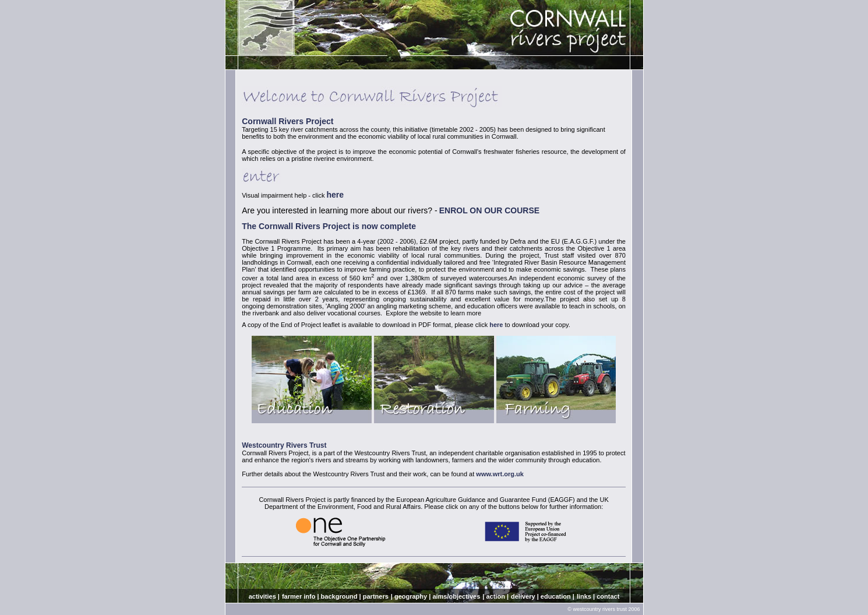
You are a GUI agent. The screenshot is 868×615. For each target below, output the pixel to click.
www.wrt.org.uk (500, 474)
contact (608, 596)
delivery (523, 596)
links (584, 596)
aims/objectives (456, 596)
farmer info (299, 596)
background (339, 596)
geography (411, 596)
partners (376, 596)
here (336, 195)
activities (262, 596)
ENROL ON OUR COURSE (489, 210)
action (495, 596)
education (556, 596)
